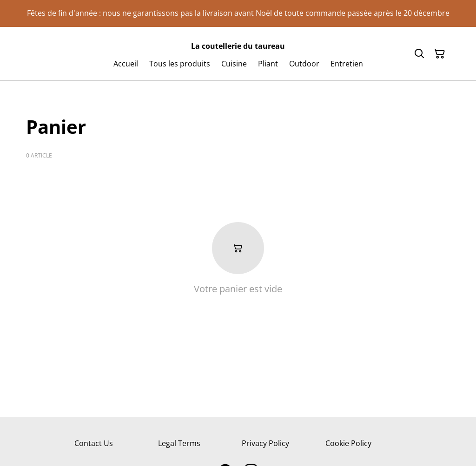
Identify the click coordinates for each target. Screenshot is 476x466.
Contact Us (94, 443)
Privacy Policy (265, 443)
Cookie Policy (348, 443)
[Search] (419, 54)
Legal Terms (179, 443)
